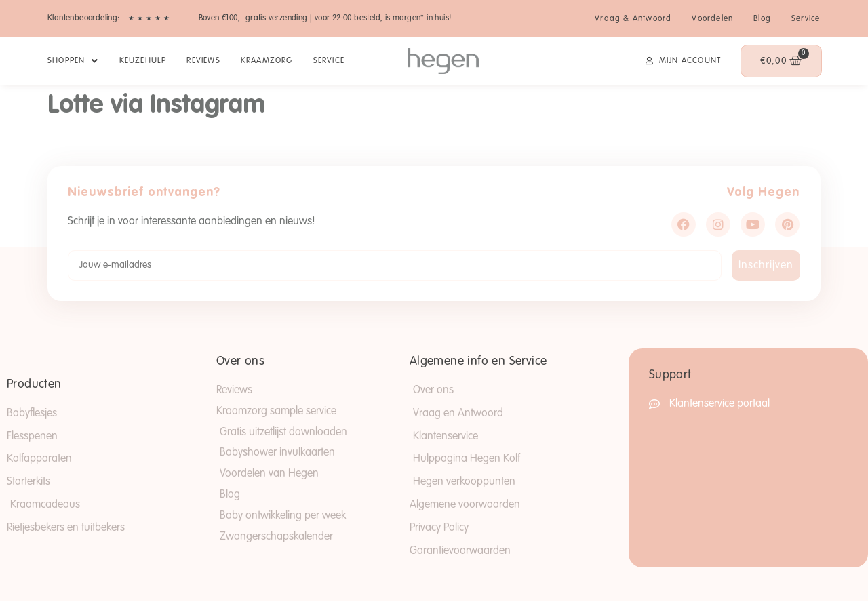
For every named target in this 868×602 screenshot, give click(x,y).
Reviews (203, 61)
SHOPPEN (73, 61)
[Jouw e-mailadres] (395, 265)
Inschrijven (766, 266)
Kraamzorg (267, 61)
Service (806, 19)
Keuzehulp (143, 61)
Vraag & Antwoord (633, 19)
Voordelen (712, 19)
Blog (762, 19)
